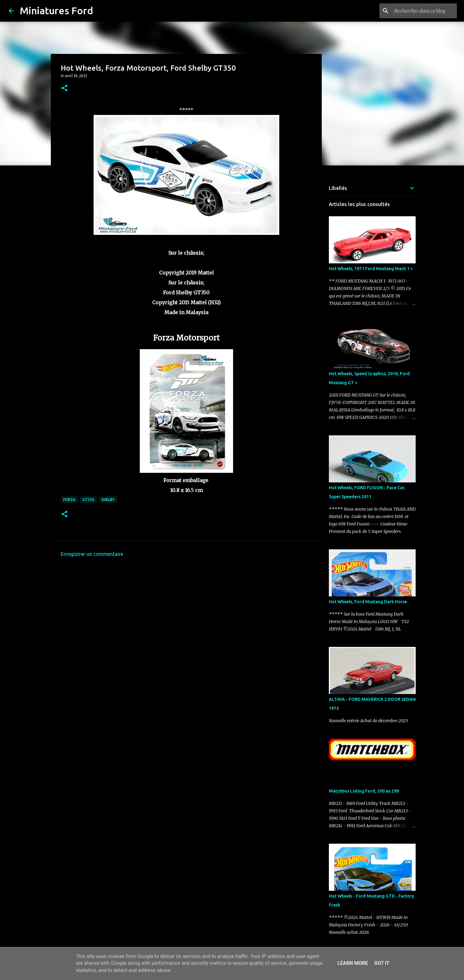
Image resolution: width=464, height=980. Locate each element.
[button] (64, 88)
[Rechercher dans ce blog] (424, 11)
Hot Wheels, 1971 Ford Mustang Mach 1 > (371, 269)
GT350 (88, 500)
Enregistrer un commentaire (92, 554)
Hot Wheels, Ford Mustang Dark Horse (368, 602)
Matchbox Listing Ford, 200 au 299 (364, 791)
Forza (69, 500)
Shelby (108, 500)
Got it (382, 963)
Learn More (353, 963)
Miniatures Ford (56, 11)
